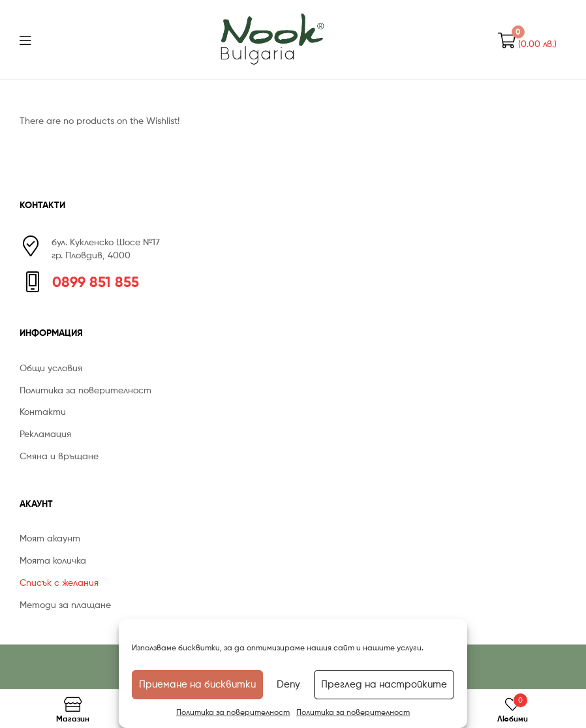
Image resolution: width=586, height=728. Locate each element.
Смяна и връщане (59, 456)
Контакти (43, 411)
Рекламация (45, 433)
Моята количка (53, 560)
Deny (288, 684)
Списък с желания (59, 582)
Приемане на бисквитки (197, 684)
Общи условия (51, 368)
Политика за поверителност (233, 712)
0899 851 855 (96, 282)
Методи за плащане (65, 604)
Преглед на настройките (384, 684)
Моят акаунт (50, 538)
